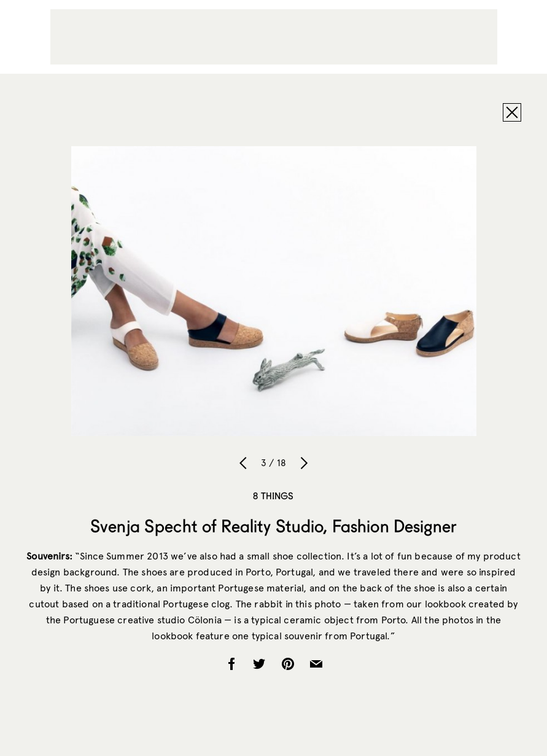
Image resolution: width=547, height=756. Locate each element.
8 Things (273, 496)
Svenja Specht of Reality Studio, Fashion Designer (273, 526)
